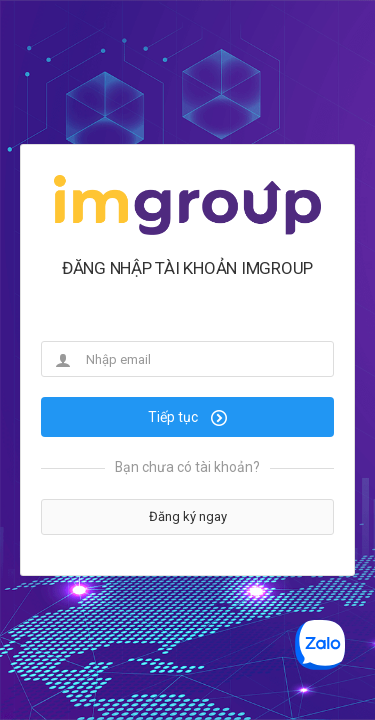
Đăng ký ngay (188, 516)
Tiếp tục (187, 417)
